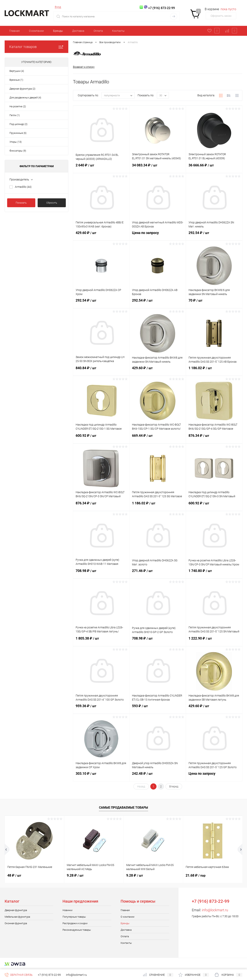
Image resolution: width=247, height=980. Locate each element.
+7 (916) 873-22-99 (49, 975)
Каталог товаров (36, 47)
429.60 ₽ (101, 235)
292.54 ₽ (214, 235)
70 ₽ (214, 303)
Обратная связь (19, 975)
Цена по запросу (158, 235)
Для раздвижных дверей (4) (25, 98)
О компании (36, 31)
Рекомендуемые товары (77, 930)
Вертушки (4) (17, 71)
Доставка (78, 31)
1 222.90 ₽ (214, 641)
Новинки (67, 910)
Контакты (118, 31)
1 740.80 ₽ (214, 573)
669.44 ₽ (158, 438)
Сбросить (52, 203)
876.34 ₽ (214, 438)
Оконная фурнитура (16, 923)
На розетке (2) (18, 106)
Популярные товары (74, 917)
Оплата (98, 31)
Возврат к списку (84, 67)
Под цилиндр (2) (18, 124)
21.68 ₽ (196, 875)
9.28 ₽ (75, 875)
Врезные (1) (16, 80)
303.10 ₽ (101, 776)
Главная (14, 31)
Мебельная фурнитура (17, 917)
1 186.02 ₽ (214, 370)
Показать (21, 203)
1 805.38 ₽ (101, 641)
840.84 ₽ (101, 370)
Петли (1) (15, 115)
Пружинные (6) (18, 133)
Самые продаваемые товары (123, 808)
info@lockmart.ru (215, 910)
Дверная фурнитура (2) (22, 89)
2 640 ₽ (101, 168)
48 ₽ (14, 875)
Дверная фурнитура (16, 910)
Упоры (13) (16, 142)
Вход (58, 7)
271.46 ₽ (158, 573)
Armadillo (23, 187)
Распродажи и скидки (75, 923)
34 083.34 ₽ (158, 168)
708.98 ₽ (101, 573)
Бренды (58, 31)
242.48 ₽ (158, 776)
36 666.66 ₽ (214, 168)
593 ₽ (158, 708)
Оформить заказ (221, 16)
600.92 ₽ (101, 438)
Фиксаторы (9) (18, 151)
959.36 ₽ (101, 708)
